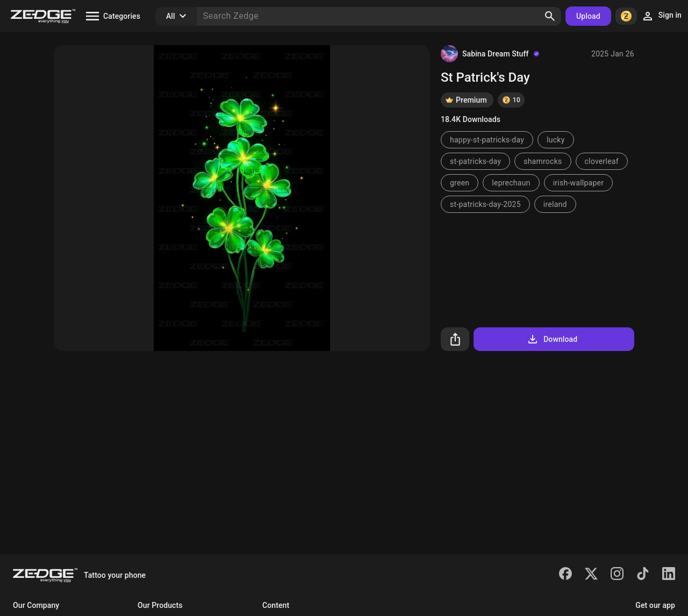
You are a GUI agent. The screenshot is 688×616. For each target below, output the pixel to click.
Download (552, 339)
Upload (588, 16)
